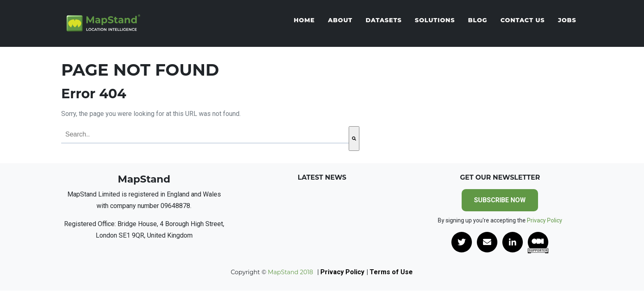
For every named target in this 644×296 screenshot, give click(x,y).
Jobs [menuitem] (567, 21)
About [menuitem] (340, 21)
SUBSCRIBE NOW (500, 200)
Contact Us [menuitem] (522, 21)
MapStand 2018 (290, 272)
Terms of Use (391, 272)
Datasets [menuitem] (384, 21)
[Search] (354, 139)
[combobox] (205, 135)
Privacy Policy (545, 220)
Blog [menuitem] (477, 21)
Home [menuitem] (304, 21)
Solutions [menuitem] (435, 21)
